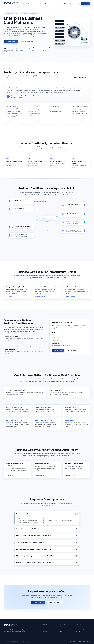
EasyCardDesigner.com (72, 422)
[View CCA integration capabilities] (77, 477)
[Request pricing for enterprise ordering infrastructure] (17, 298)
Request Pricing (58, 350)
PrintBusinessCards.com (72, 409)
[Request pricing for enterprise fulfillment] (47, 477)
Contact (78, 631)
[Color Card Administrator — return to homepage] (13, 4)
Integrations (40, 4)
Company (73, 4)
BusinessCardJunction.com (43, 409)
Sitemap (89, 642)
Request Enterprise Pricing (81, 77)
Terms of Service (81, 642)
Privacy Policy (72, 642)
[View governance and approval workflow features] (47, 298)
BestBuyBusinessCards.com (14, 422)
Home (24, 4)
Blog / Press (65, 4)
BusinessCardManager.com (14, 409)
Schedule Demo (11, 41)
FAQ (60, 627)
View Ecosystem (71, 350)
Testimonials (62, 629)
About (77, 627)
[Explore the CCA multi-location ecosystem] (77, 298)
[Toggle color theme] (78, 4)
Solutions (57, 4)
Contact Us (86, 4)
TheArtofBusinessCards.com (44, 422)
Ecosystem (31, 4)
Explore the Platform (27, 41)
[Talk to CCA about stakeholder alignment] (17, 477)
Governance (49, 4)
